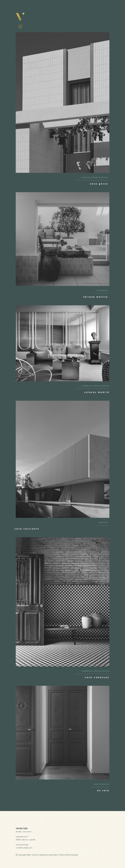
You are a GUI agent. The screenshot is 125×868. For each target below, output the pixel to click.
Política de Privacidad (68, 855)
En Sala (103, 790)
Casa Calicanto (27, 529)
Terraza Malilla (96, 297)
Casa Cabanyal (97, 677)
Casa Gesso (99, 184)
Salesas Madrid (97, 392)
